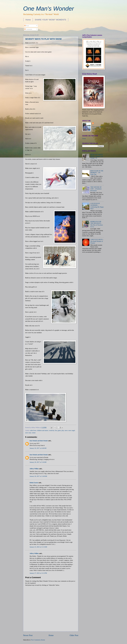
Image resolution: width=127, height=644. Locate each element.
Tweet (84, 139)
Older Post (74, 635)
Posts (27, 26)
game (59, 430)
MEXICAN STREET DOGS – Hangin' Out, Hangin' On (97, 156)
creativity (52, 430)
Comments (28, 29)
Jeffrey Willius (34, 469)
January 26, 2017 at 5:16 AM (38, 462)
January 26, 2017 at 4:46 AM (38, 448)
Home (28, 20)
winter (34, 433)
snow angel (72, 430)
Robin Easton (34, 483)
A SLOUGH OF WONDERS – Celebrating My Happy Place (97, 206)
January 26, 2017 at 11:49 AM (38, 476)
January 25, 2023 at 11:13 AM (38, 547)
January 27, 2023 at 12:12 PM (38, 573)
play (63, 430)
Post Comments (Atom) (38, 640)
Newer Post (28, 635)
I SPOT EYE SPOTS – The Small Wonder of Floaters (97, 241)
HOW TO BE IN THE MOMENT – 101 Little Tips (97, 173)
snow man (28, 433)
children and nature (43, 430)
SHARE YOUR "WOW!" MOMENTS (50, 20)
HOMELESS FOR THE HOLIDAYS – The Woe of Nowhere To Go (97, 224)
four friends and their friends (39, 441)
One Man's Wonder (48, 9)
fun (56, 430)
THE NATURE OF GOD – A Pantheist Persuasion (96, 189)
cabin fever (33, 430)
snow (66, 430)
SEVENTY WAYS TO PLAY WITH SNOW (43, 39)
